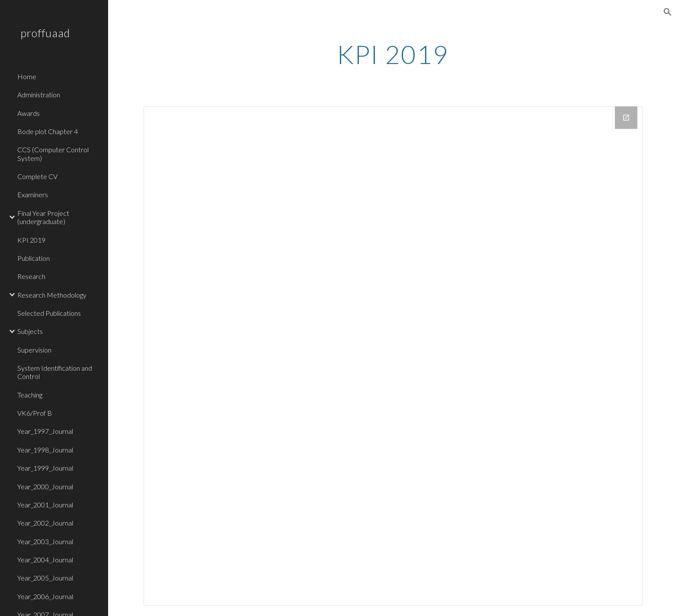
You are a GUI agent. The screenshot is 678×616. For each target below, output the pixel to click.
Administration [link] (39, 95)
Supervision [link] (34, 350)
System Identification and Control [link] (55, 372)
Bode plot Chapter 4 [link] (48, 131)
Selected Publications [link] (49, 313)
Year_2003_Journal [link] (45, 541)
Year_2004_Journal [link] (45, 560)
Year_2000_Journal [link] (45, 486)
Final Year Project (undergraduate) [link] (43, 217)
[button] (668, 12)
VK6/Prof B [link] (35, 413)
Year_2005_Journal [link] (45, 578)
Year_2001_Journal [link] (45, 505)
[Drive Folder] (393, 356)
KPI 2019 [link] (31, 240)
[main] (393, 54)
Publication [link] (34, 258)
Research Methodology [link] (52, 295)
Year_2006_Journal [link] (45, 596)
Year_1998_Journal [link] (45, 450)
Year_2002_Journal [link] (45, 523)
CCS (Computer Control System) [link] (53, 154)
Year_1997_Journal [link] (45, 431)
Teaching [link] (30, 395)
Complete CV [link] (37, 176)
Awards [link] (29, 113)
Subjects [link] (30, 331)
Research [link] (31, 276)
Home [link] (27, 76)
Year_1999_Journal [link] (45, 468)
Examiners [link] (33, 194)
